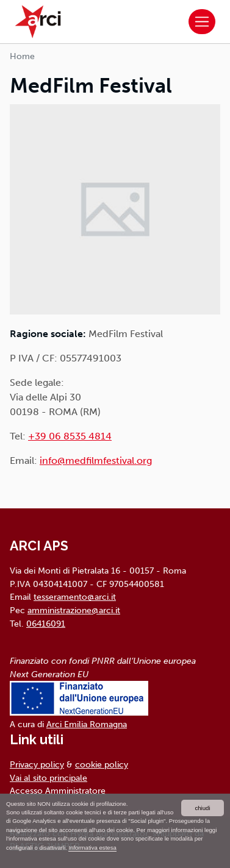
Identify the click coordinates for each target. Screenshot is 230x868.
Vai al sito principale (49, 778)
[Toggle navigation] (202, 22)
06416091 (46, 624)
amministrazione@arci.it (74, 610)
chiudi (202, 808)
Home (22, 56)
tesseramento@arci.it (75, 597)
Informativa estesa (92, 848)
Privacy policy (37, 764)
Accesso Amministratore (58, 791)
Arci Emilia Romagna (87, 724)
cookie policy (102, 764)
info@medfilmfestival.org (96, 461)
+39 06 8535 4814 (70, 436)
